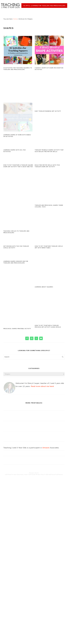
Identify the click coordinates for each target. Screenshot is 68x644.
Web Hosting (50, 475)
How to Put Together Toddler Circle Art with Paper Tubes (49, 247)
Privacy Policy (34, 473)
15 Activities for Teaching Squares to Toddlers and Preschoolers (18, 69)
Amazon (46, 448)
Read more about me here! (42, 386)
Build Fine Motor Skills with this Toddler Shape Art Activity (47, 166)
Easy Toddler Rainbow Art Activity (48, 111)
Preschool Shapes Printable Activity (17, 329)
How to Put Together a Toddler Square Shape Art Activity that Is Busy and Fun (18, 166)
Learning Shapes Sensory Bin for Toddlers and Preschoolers (16, 262)
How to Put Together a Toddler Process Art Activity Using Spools (48, 326)
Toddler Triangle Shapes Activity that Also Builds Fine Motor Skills (49, 151)
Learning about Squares (44, 287)
